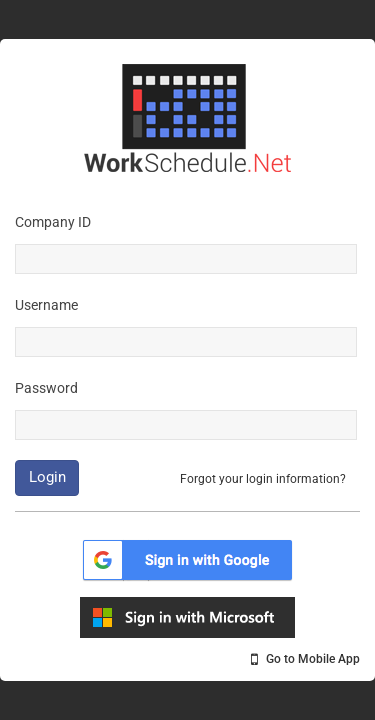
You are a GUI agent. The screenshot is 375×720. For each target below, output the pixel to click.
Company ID (53, 222)
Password (46, 388)
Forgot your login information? (263, 479)
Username (46, 305)
